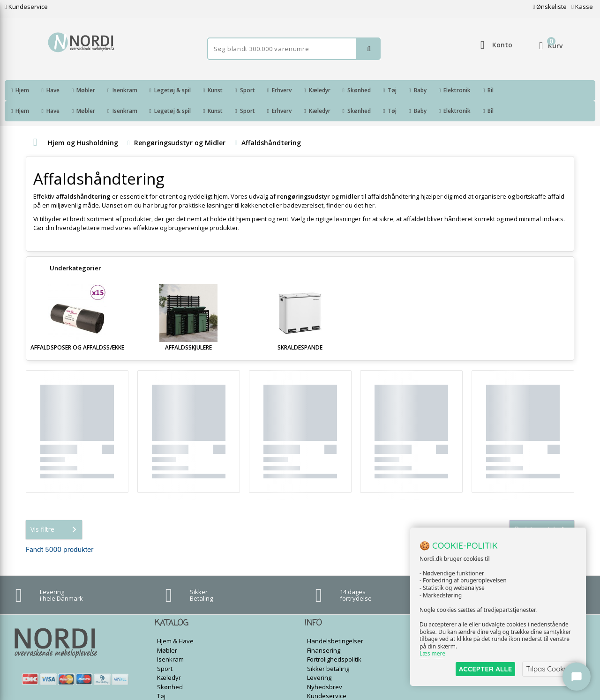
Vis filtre (55, 509)
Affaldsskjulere (188, 327)
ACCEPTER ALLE (485, 669)
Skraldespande (300, 327)
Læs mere (432, 654)
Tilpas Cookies (549, 669)
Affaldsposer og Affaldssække (77, 327)
